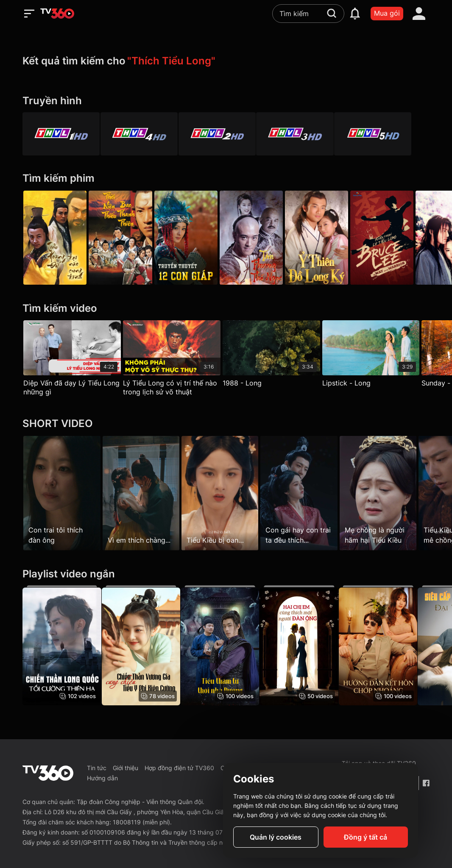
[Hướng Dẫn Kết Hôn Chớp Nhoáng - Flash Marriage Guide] (390, 645)
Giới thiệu (126, 768)
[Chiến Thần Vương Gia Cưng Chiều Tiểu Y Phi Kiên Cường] (144, 645)
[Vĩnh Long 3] (308, 134)
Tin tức (97, 768)
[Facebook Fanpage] (426, 783)
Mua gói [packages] (387, 13)
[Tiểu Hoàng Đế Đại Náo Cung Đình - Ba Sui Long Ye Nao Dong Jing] (55, 238)
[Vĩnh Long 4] (143, 134)
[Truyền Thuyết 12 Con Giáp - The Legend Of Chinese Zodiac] (192, 238)
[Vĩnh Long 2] (226, 134)
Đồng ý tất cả (366, 837)
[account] (419, 14)
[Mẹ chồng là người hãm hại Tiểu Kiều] (390, 493)
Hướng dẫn (102, 778)
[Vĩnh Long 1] (61, 134)
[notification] (355, 14)
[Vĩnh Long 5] (391, 134)
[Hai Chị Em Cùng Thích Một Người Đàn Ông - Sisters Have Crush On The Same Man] (308, 645)
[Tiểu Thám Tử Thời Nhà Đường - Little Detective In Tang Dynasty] (226, 645)
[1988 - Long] (277, 356)
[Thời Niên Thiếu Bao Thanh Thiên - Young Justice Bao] (123, 238)
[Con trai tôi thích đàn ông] (62, 493)
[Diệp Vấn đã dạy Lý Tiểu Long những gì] (72, 360)
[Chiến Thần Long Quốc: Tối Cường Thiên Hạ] (62, 645)
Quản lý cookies (276, 837)
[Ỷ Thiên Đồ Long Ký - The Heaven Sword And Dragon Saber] (328, 238)
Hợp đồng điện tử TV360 (179, 768)
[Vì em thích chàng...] (144, 493)
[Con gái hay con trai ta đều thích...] (308, 493)
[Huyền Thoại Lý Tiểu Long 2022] (397, 238)
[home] (57, 14)
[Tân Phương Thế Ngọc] (260, 238)
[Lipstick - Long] (380, 356)
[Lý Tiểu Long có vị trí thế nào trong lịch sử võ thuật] (175, 360)
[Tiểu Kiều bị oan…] (226, 493)
